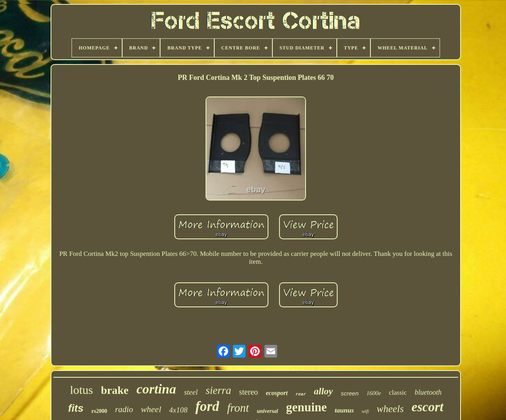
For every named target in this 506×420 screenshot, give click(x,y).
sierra (218, 390)
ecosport (277, 393)
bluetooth (428, 392)
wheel (151, 409)
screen (350, 393)
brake (115, 390)
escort (428, 407)
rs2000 (99, 411)
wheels (390, 409)
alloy (323, 391)
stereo (249, 392)
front (238, 408)
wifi (365, 411)
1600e (374, 393)
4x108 (178, 410)
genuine (306, 407)
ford (207, 406)
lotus (81, 390)
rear (301, 394)
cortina (156, 389)
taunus (344, 410)
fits (76, 408)
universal (268, 411)
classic (398, 393)
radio (124, 409)
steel (191, 392)
